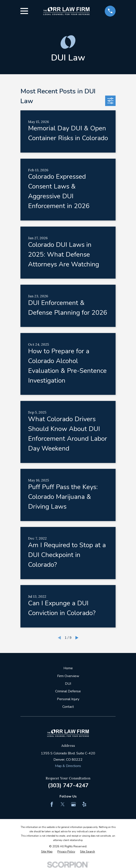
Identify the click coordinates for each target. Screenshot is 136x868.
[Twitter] (63, 804)
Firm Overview (68, 676)
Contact (68, 707)
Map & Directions (68, 766)
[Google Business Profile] (73, 804)
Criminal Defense (68, 691)
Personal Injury (68, 699)
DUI (68, 684)
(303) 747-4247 (68, 785)
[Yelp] (84, 804)
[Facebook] (52, 804)
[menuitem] (47, 852)
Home (68, 668)
